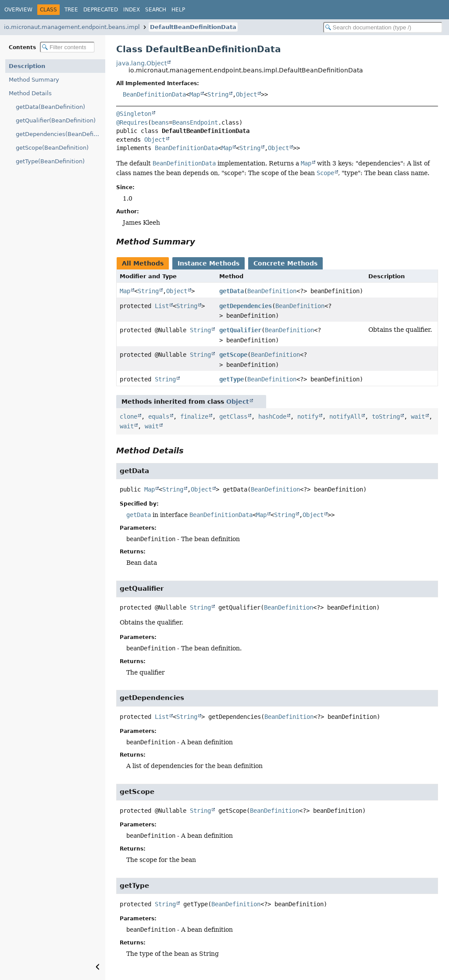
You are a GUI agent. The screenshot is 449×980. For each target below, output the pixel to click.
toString (386, 416)
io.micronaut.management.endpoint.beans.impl (72, 27)
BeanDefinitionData (154, 94)
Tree (71, 10)
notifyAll (345, 416)
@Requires (132, 122)
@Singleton (134, 114)
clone (128, 416)
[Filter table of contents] (67, 47)
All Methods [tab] (143, 263)
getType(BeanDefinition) (50, 161)
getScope (233, 355)
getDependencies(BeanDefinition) (61, 134)
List (162, 306)
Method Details (30, 93)
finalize (194, 416)
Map (195, 94)
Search (156, 10)
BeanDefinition (272, 291)
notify (308, 416)
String (218, 94)
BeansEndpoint (195, 122)
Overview (18, 10)
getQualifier (240, 330)
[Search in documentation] (383, 27)
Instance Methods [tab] (208, 263)
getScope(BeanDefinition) (52, 148)
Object (246, 94)
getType (232, 379)
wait (418, 416)
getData (232, 291)
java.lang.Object (141, 63)
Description (27, 66)
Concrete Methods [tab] (285, 263)
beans (160, 122)
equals (159, 416)
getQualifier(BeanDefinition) (56, 120)
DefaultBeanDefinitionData (193, 27)
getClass (233, 416)
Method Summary (34, 80)
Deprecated (101, 10)
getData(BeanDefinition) (50, 107)
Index (132, 10)
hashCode (272, 416)
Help (178, 10)
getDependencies (246, 306)
